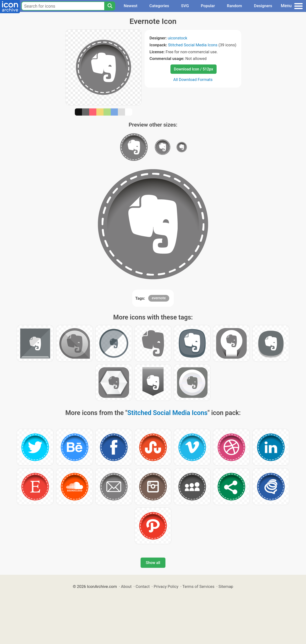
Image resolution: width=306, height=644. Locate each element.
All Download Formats (193, 80)
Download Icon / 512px (193, 69)
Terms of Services (198, 586)
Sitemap (226, 586)
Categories (159, 6)
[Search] (110, 6)
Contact (143, 586)
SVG (185, 6)
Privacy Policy (166, 586)
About (126, 586)
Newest (130, 6)
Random (234, 6)
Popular (208, 6)
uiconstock (177, 38)
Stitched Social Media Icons (193, 45)
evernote (159, 298)
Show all (153, 563)
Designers (263, 6)
